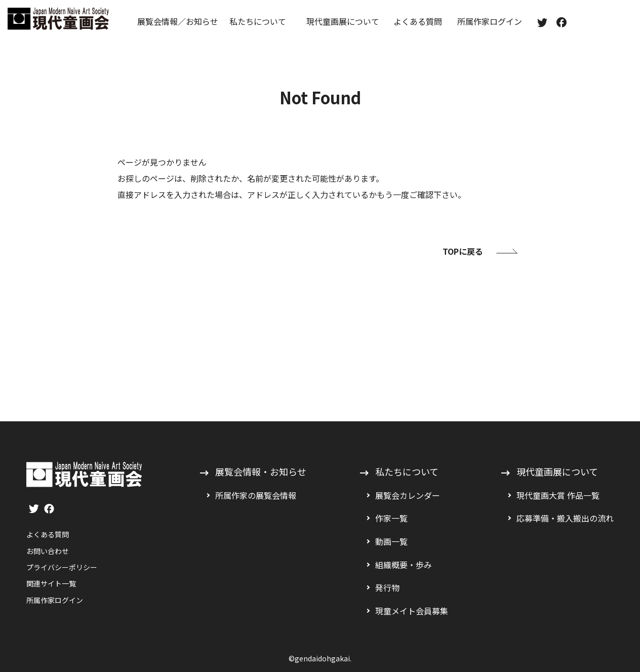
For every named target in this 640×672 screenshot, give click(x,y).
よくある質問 (418, 21)
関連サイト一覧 (51, 583)
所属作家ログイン (490, 21)
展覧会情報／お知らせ (178, 21)
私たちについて (258, 21)
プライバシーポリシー (62, 567)
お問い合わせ (48, 551)
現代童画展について (343, 21)
